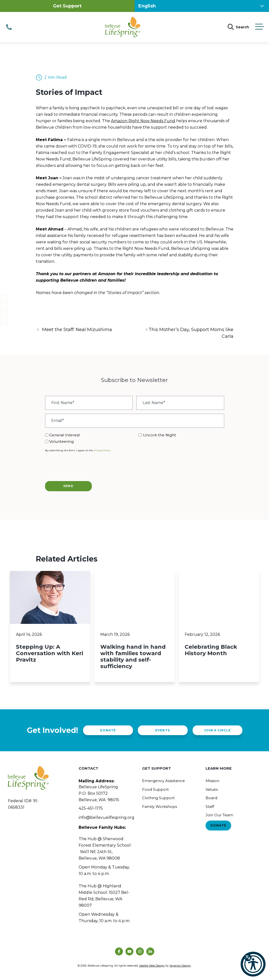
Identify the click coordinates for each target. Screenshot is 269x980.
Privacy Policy (102, 450)
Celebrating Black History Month (211, 650)
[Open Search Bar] (238, 27)
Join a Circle (217, 730)
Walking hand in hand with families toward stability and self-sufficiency (133, 657)
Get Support (67, 6)
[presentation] (83, 466)
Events (162, 730)
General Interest (65, 435)
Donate (108, 730)
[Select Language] (202, 6)
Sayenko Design (180, 966)
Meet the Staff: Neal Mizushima (77, 330)
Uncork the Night (159, 435)
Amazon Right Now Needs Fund (143, 121)
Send (68, 486)
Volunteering (61, 441)
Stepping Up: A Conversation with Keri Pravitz (50, 653)
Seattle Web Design (152, 966)
